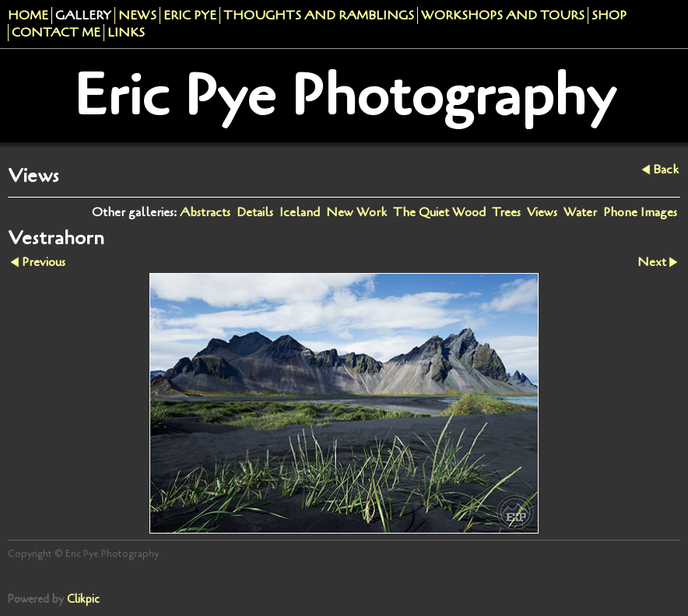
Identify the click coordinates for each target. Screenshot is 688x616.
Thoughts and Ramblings (319, 16)
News (137, 16)
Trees (506, 212)
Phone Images (640, 212)
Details (255, 212)
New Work (356, 212)
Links (126, 33)
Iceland (300, 212)
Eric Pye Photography (344, 96)
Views (542, 212)
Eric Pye (190, 16)
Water (580, 212)
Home (28, 16)
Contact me (56, 33)
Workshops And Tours (503, 16)
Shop (609, 16)
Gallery (83, 16)
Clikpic (83, 599)
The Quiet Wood (439, 212)
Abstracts (205, 212)
